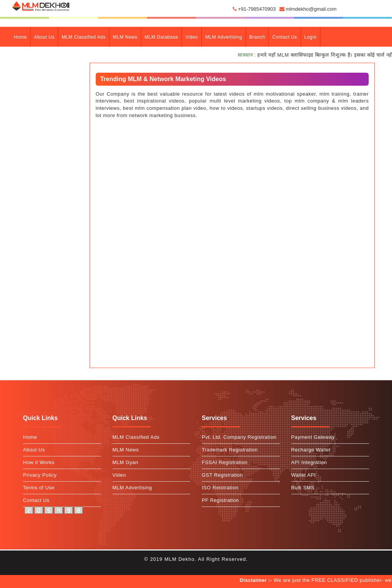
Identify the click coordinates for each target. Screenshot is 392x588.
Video (192, 37)
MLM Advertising (224, 37)
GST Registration (222, 475)
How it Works (39, 462)
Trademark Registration (230, 450)
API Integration (309, 462)
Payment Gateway (313, 437)
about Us (44, 37)
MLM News (125, 37)
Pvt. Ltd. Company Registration (239, 437)
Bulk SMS (303, 488)
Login (310, 37)
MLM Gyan (126, 462)
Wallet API (304, 475)
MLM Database (161, 37)
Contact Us (36, 500)
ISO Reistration (220, 488)
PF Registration (220, 500)
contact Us (284, 37)
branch (257, 37)
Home (22, 36)
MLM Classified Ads (83, 37)
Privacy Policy (40, 475)
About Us (34, 450)
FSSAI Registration (225, 462)
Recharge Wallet (311, 450)
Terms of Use (39, 488)
